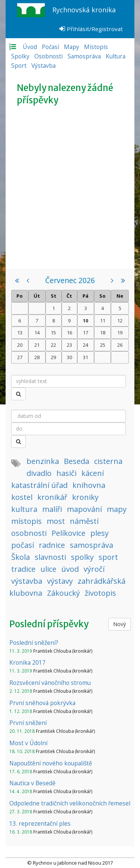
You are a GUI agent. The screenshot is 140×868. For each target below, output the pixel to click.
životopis (100, 593)
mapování (84, 509)
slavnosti (50, 557)
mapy (117, 509)
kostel (22, 497)
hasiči (66, 473)
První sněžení (28, 723)
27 (20, 357)
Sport (19, 66)
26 (120, 345)
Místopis (96, 47)
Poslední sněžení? (34, 643)
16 (69, 333)
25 (103, 345)
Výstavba (43, 66)
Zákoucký (63, 593)
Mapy (71, 47)
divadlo (39, 473)
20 (20, 345)
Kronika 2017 (27, 662)
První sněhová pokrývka (42, 703)
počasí (23, 545)
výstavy (60, 581)
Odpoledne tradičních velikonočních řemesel (70, 803)
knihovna (89, 485)
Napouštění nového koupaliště (51, 763)
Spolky (20, 56)
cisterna (108, 461)
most (56, 521)
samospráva (91, 545)
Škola (21, 557)
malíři (52, 509)
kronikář (52, 497)
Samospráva (84, 56)
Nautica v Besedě (32, 783)
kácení (93, 473)
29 (53, 357)
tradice (23, 569)
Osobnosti (49, 56)
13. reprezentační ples (40, 823)
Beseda (77, 461)
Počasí (50, 47)
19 (120, 333)
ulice (48, 569)
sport (108, 557)
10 (85, 321)
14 (37, 333)
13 (20, 333)
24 (85, 345)
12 (120, 321)
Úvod (30, 47)
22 (53, 345)
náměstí (84, 521)
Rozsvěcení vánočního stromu (50, 683)
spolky (82, 557)
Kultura (116, 56)
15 (53, 333)
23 (69, 345)
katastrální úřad (39, 485)
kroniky (85, 497)
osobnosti (29, 533)
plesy (99, 533)
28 (37, 357)
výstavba (27, 581)
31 (85, 357)
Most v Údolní (28, 743)
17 (85, 333)
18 (103, 333)
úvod (70, 569)
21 (37, 345)
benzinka (43, 461)
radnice (52, 545)
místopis (27, 521)
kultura (24, 509)
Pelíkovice (69, 533)
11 (103, 321)
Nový (119, 624)
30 (69, 357)
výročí (94, 569)
